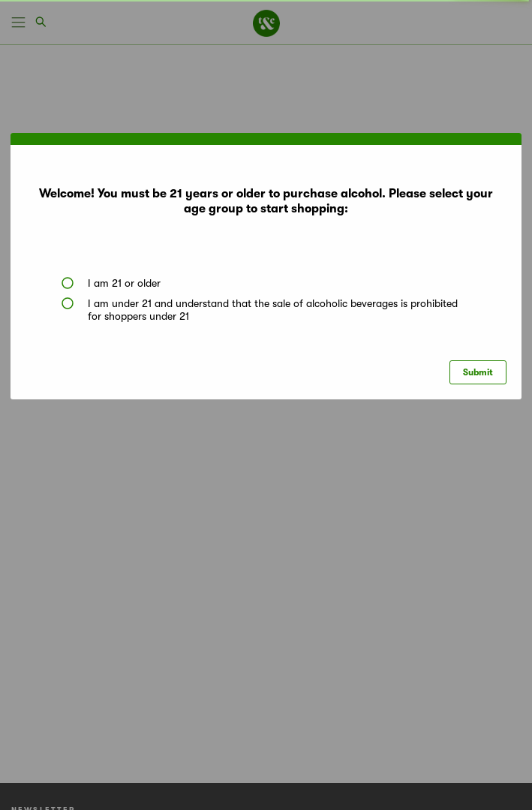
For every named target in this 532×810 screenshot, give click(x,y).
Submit (478, 372)
